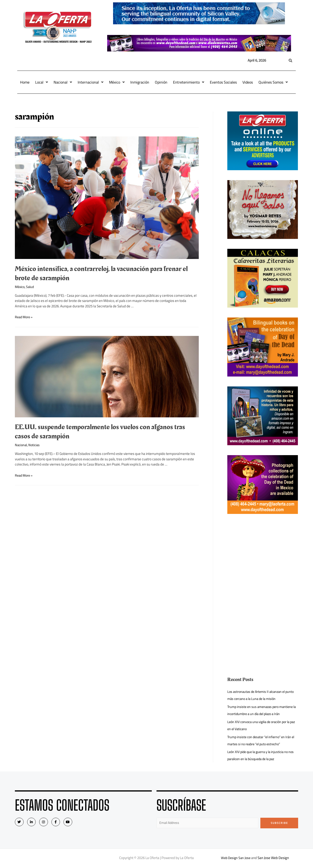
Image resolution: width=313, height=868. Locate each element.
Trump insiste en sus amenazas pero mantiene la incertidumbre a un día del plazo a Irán (262, 710)
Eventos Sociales (223, 82)
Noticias (36, 445)
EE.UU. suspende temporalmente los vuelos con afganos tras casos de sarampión (100, 432)
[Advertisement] (263, 557)
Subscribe (279, 823)
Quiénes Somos (273, 82)
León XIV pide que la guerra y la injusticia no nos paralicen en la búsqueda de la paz (260, 755)
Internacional (91, 82)
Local (42, 82)
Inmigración (140, 82)
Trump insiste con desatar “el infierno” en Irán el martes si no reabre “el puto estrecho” (261, 740)
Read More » (24, 317)
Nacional (63, 82)
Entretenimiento (189, 82)
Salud (31, 287)
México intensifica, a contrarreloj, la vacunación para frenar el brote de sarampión (101, 273)
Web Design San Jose (236, 858)
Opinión (161, 82)
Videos (248, 82)
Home (25, 82)
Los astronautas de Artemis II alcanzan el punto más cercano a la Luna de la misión (258, 695)
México (117, 82)
